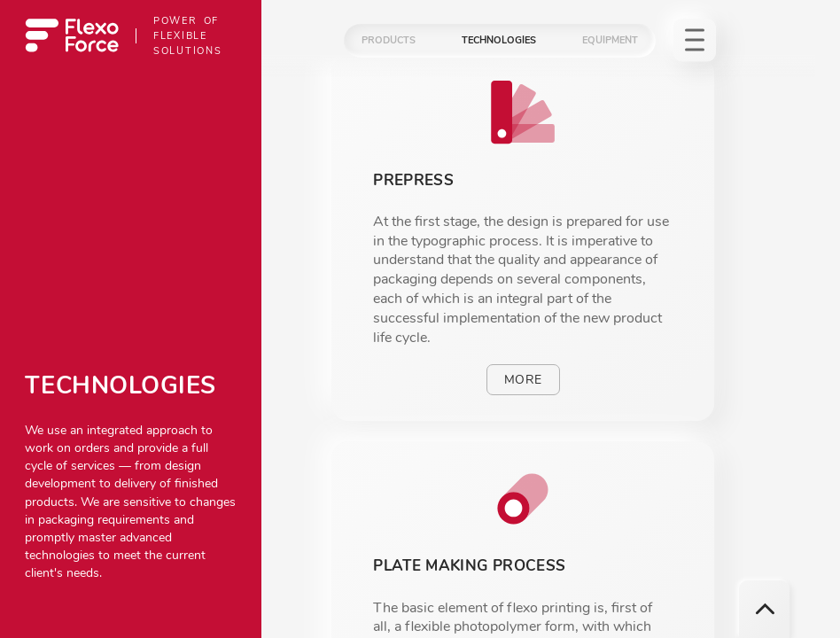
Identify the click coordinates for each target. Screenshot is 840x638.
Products (389, 40)
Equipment (610, 40)
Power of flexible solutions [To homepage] (187, 35)
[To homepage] (72, 35)
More (523, 380)
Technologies (499, 40)
